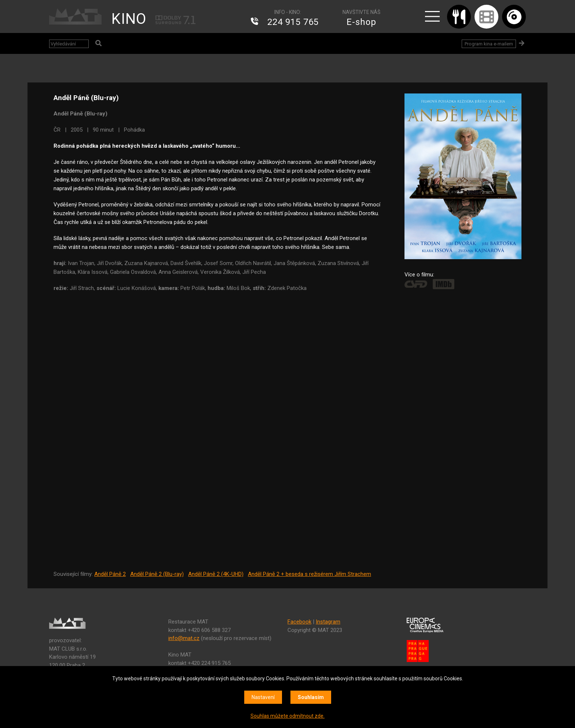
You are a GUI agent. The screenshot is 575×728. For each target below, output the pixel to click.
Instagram (328, 622)
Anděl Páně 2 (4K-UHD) (216, 574)
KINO (129, 19)
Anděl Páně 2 (110, 574)
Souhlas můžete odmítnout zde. (287, 716)
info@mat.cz (184, 638)
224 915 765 (293, 22)
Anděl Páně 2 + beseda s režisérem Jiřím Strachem (310, 574)
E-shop (361, 22)
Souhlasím (311, 697)
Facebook (299, 622)
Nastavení (263, 697)
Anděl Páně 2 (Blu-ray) (157, 574)
